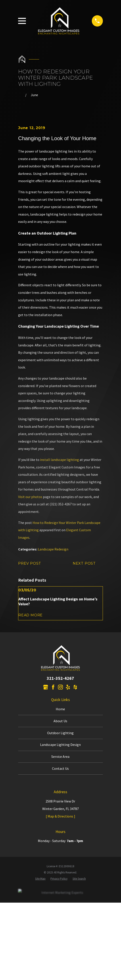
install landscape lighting (60, 460)
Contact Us (60, 768)
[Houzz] (75, 687)
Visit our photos (30, 497)
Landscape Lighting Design (60, 745)
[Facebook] (53, 687)
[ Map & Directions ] (60, 816)
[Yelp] (68, 687)
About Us (60, 721)
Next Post (88, 563)
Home (60, 709)
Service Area (60, 756)
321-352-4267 (60, 678)
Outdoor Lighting (60, 733)
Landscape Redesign (53, 549)
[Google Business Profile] (46, 687)
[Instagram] (60, 687)
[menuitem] (40, 879)
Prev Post (33, 563)
